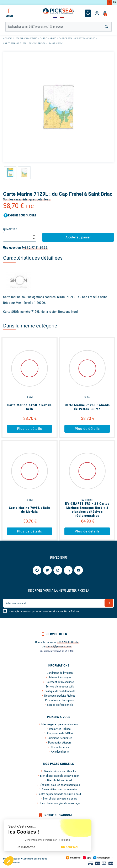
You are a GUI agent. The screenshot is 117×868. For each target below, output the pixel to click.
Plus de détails (30, 429)
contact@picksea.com (58, 646)
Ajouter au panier (78, 237)
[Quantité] (20, 237)
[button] (9, 861)
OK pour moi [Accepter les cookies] (70, 847)
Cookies (16, 862)
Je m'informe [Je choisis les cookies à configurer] (26, 847)
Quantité (10, 229)
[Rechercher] (58, 27)
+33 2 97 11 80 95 (35, 247)
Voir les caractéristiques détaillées (26, 199)
